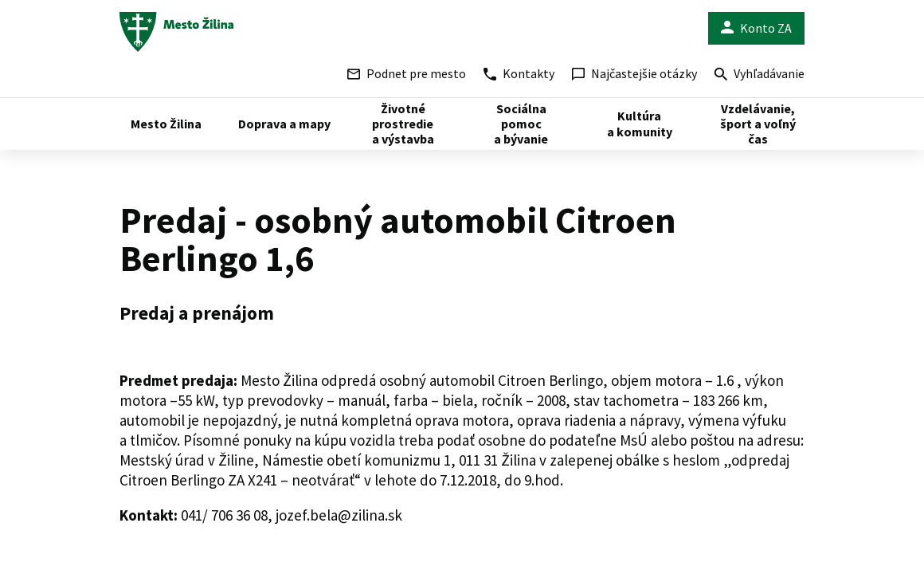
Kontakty (519, 73)
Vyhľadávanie (760, 75)
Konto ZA (756, 28)
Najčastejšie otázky (634, 73)
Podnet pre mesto (407, 73)
